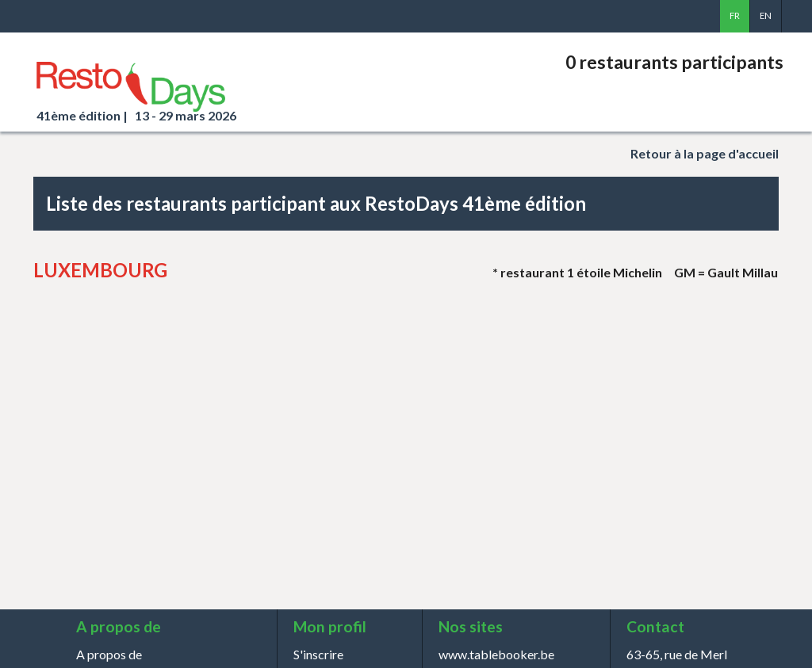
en (766, 15)
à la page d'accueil (705, 153)
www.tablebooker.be (496, 654)
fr (735, 15)
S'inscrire (318, 654)
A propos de (109, 654)
